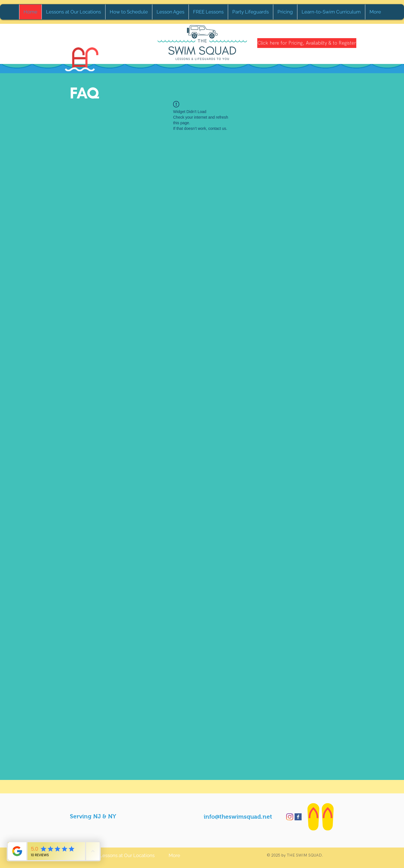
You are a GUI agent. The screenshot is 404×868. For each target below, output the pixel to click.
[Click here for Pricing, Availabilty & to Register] (307, 43)
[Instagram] (290, 817)
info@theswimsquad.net (238, 817)
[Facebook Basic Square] (298, 817)
